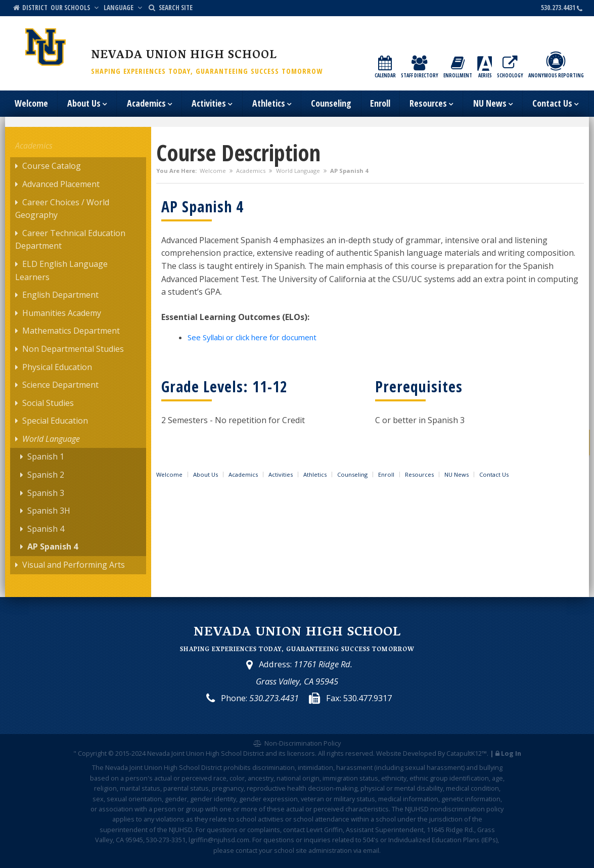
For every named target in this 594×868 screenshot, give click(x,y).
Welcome (31, 103)
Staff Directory (420, 67)
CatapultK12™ (467, 753)
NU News (493, 104)
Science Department (60, 385)
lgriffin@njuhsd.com (219, 840)
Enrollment (458, 67)
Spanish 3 (46, 493)
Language (124, 8)
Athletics (272, 104)
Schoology (510, 67)
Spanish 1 (46, 456)
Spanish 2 (46, 475)
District (30, 8)
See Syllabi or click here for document (252, 337)
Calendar (385, 67)
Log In (511, 753)
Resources (431, 104)
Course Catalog (52, 166)
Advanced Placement (61, 184)
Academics (149, 104)
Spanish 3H (49, 511)
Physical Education (57, 367)
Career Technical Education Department (70, 240)
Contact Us (555, 104)
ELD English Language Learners (61, 270)
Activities (212, 104)
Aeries (485, 67)
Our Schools (76, 8)
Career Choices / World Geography (62, 209)
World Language (298, 171)
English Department (60, 295)
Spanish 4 (46, 529)
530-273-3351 (166, 840)
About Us (87, 104)
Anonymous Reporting (556, 65)
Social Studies (48, 403)
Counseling (331, 103)
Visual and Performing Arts (74, 565)
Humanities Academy (62, 313)
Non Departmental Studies (73, 349)
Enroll (380, 103)
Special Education (55, 421)
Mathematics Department (71, 331)
